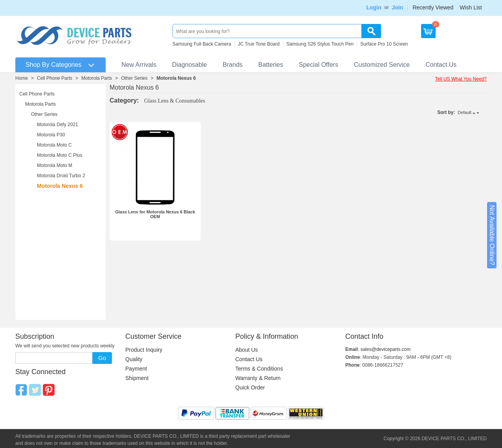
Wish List (471, 7)
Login (374, 7)
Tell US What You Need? (461, 79)
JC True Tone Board (259, 44)
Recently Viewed (433, 7)
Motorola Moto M (55, 165)
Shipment (137, 378)
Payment (136, 369)
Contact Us (441, 65)
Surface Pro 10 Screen (384, 44)
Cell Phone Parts (55, 78)
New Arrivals (139, 65)
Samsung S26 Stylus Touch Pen (320, 44)
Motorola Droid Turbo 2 (61, 176)
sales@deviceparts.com (386, 349)
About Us (247, 350)
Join (397, 7)
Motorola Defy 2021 (58, 125)
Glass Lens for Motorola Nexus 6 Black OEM (155, 214)
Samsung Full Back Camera (202, 44)
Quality (134, 359)
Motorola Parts (97, 78)
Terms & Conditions (259, 369)
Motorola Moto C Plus (60, 155)
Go (102, 358)
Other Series (134, 78)
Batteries (271, 65)
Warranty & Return (258, 378)
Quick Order (250, 387)
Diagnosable (190, 65)
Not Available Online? (492, 235)
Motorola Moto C (54, 145)
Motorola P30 (51, 135)
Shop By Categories (53, 65)
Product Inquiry (144, 350)
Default (464, 112)
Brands (233, 65)
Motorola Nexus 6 (176, 78)
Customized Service (382, 65)
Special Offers (319, 65)
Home (22, 78)
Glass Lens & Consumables (175, 101)
